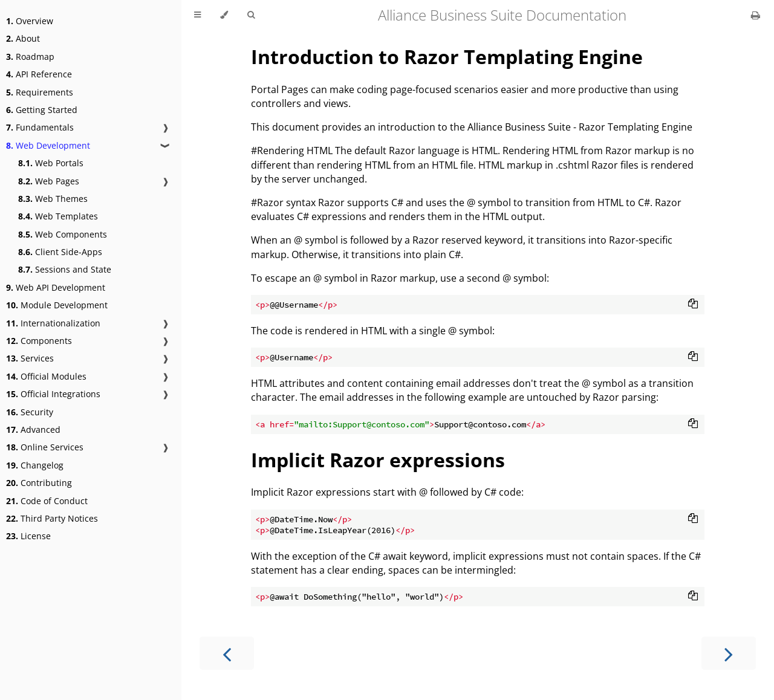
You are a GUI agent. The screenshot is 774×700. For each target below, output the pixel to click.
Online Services (45, 447)
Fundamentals (40, 127)
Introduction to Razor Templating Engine (447, 57)
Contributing (39, 483)
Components (39, 341)
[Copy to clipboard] (693, 305)
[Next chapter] (729, 653)
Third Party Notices (52, 518)
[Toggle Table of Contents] (197, 15)
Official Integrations (53, 394)
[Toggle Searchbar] (251, 15)
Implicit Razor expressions (378, 460)
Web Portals (51, 163)
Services (30, 358)
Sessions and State (65, 269)
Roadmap (30, 57)
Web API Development (56, 287)
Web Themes (53, 199)
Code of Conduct (47, 501)
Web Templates (58, 216)
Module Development (57, 305)
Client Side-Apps (60, 252)
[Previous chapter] (227, 653)
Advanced (33, 429)
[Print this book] (756, 15)
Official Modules (46, 376)
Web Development (48, 145)
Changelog (35, 465)
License (28, 536)
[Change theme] (224, 15)
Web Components (63, 234)
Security (30, 412)
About (23, 38)
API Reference (39, 74)
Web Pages (49, 181)
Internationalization (53, 323)
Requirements (40, 92)
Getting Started (42, 110)
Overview (30, 21)
